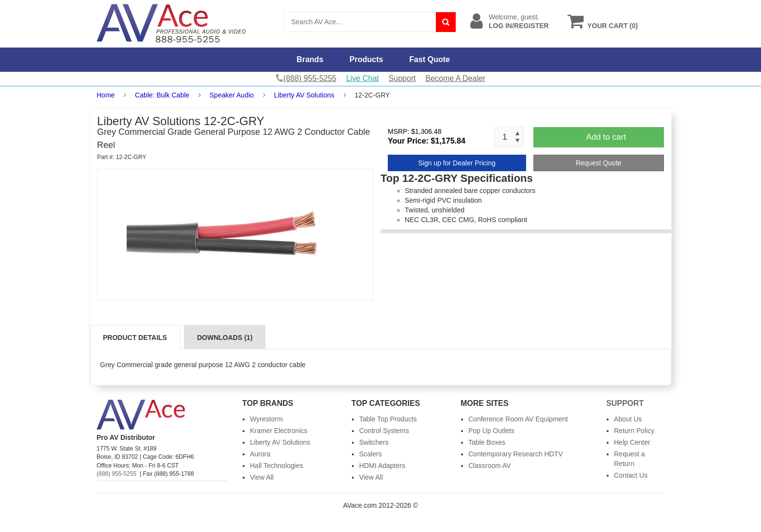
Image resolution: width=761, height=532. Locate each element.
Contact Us (631, 475)
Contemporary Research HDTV (516, 454)
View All (262, 477)
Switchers (374, 442)
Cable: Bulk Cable (162, 95)
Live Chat (363, 78)
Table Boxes (487, 442)
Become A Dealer (456, 78)
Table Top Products (388, 419)
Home (106, 95)
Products (366, 59)
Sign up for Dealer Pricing (457, 163)
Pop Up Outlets (491, 431)
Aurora (260, 454)
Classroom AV (490, 466)
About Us (628, 419)
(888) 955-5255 (116, 474)
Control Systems (384, 431)
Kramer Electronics (279, 431)
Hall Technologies (276, 466)
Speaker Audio (233, 95)
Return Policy (634, 431)
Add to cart (606, 137)
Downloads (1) (225, 338)
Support (402, 78)
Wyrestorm (266, 419)
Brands (310, 59)
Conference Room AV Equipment (518, 419)
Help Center (632, 442)
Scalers (371, 454)
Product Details (135, 338)
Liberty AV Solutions (304, 95)
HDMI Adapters (382, 466)
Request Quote (598, 163)
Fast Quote (430, 59)
